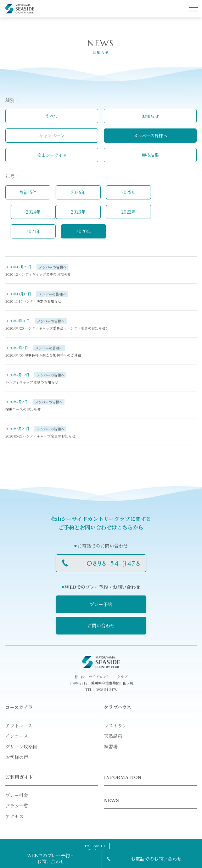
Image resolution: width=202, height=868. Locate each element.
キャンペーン (52, 135)
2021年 (33, 231)
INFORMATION (123, 777)
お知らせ (150, 116)
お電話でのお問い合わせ (156, 859)
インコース (17, 736)
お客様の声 (17, 757)
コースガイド (19, 707)
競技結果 (150, 155)
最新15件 (28, 192)
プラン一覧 (17, 806)
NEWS (111, 800)
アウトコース (19, 726)
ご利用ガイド (19, 777)
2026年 (78, 192)
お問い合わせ (101, 625)
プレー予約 (101, 604)
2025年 (128, 192)
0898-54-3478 (114, 563)
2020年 (84, 231)
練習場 (111, 746)
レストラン (115, 726)
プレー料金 (17, 795)
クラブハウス (117, 707)
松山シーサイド (52, 155)
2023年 (78, 212)
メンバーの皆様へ (150, 135)
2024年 (33, 212)
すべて (52, 116)
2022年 (128, 212)
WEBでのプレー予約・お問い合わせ (51, 858)
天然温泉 (113, 736)
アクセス (15, 816)
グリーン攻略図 (21, 746)
